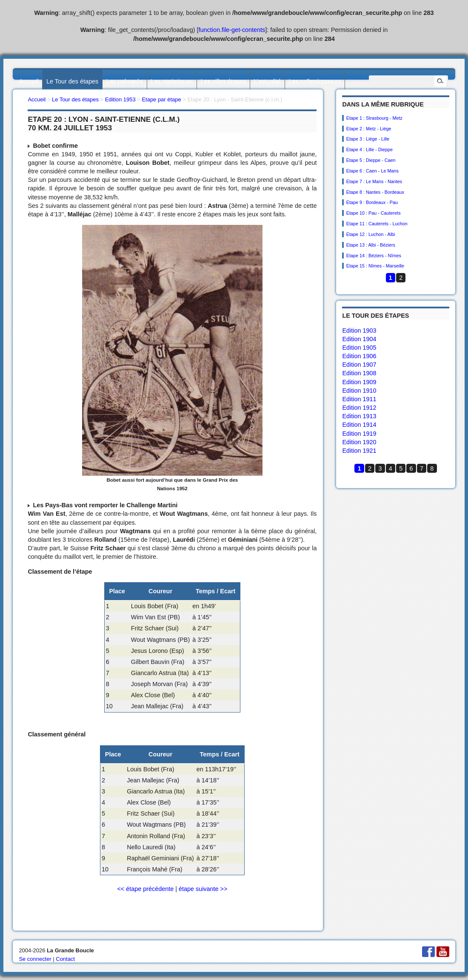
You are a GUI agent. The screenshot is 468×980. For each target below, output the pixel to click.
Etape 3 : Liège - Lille (368, 139)
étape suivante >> (203, 889)
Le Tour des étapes (72, 81)
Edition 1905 (359, 348)
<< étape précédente (145, 889)
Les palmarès (125, 81)
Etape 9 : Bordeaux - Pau (372, 202)
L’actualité (267, 81)
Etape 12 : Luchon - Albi (371, 234)
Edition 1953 (120, 99)
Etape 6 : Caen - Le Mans (372, 171)
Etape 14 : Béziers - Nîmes (374, 256)
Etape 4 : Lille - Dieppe (370, 149)
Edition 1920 (359, 442)
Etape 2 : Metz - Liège (369, 129)
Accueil (29, 81)
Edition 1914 (359, 425)
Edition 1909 (359, 382)
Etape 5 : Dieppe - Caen (371, 160)
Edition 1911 (359, 399)
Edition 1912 (359, 408)
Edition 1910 (359, 391)
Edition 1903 (359, 330)
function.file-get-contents (232, 30)
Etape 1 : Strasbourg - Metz (374, 118)
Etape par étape (161, 99)
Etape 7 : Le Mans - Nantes (374, 181)
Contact (65, 959)
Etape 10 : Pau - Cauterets (374, 213)
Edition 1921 (359, 451)
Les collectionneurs (315, 81)
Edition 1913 (359, 416)
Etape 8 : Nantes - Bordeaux (375, 192)
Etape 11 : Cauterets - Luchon (377, 224)
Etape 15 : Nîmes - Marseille (375, 266)
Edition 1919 (359, 434)
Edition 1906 (359, 356)
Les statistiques (172, 81)
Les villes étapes (223, 81)
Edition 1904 (359, 339)
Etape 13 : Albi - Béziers (371, 245)
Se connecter (35, 959)
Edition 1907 (359, 365)
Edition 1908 (359, 373)
